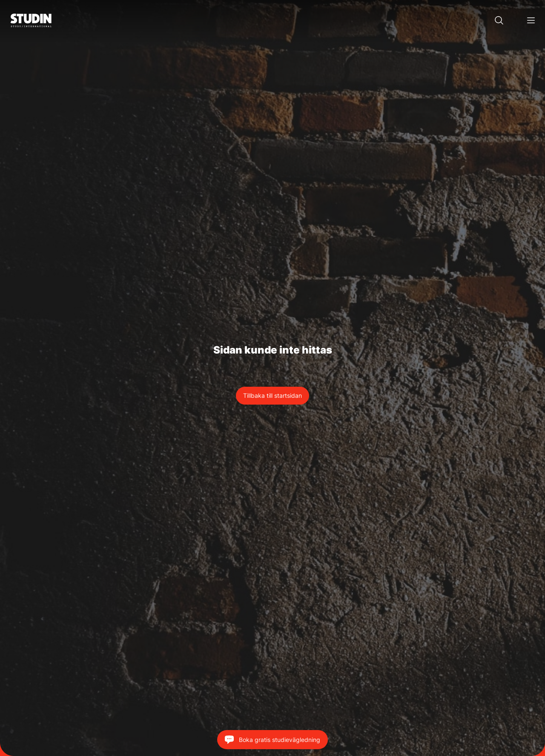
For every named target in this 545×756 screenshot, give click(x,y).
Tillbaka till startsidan (272, 395)
